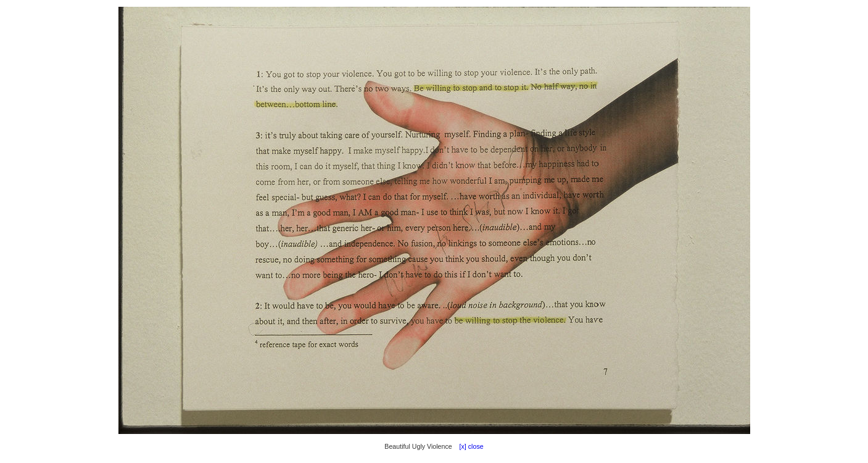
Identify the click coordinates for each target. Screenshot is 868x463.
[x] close (469, 446)
